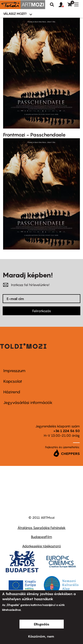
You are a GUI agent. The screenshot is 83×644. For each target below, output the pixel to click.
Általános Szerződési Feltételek (41, 528)
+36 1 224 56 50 (67, 431)
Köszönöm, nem (41, 636)
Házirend (12, 392)
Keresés (52, 5)
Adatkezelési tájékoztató (41, 546)
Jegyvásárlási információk (28, 403)
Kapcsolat (13, 381)
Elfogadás (42, 624)
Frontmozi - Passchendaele (34, 135)
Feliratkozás (42, 311)
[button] (63, 5)
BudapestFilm (41, 537)
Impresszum (14, 371)
